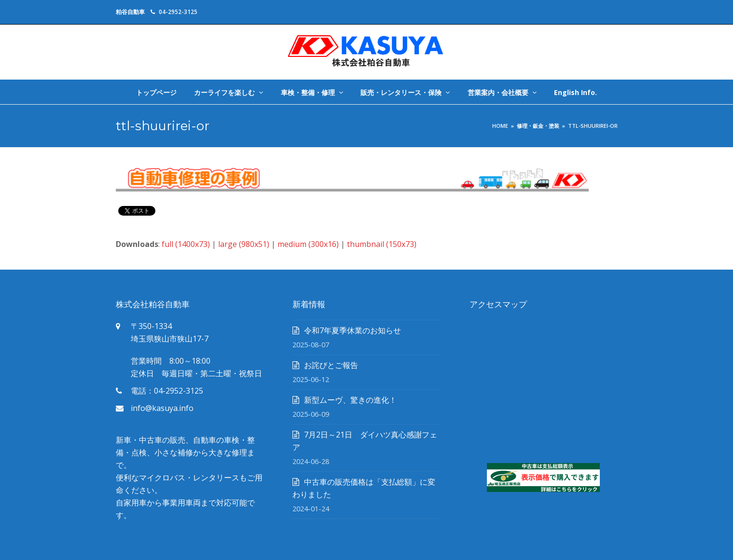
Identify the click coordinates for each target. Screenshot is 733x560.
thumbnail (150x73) (382, 244)
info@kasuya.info (162, 408)
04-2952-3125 (178, 12)
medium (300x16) (308, 244)
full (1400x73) (186, 244)
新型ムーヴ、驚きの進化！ (350, 400)
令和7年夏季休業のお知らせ (353, 330)
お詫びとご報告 (331, 365)
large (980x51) (244, 244)
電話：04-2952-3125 (167, 391)
